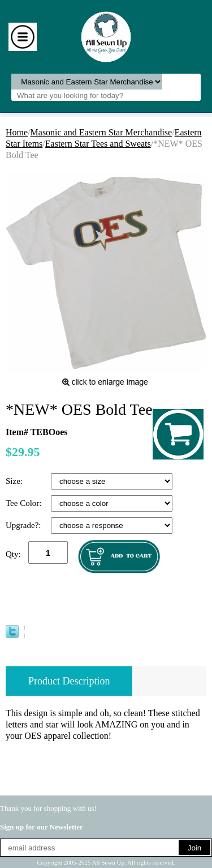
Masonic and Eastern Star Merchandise (101, 132)
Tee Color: (25, 503)
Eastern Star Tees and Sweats (98, 144)
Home (17, 132)
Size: (15, 481)
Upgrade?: (24, 525)
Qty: (13, 554)
